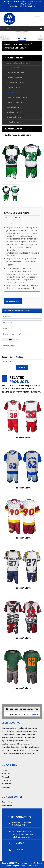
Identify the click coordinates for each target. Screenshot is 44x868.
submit (35, 714)
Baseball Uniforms (14, 78)
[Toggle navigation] (37, 19)
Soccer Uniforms (14, 68)
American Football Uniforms (18, 63)
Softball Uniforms (14, 122)
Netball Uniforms (14, 107)
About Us (6, 774)
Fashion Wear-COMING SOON (18, 135)
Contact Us (7, 787)
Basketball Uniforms (15, 73)
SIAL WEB (35, 866)
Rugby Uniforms (13, 88)
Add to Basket (13, 301)
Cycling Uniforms (14, 112)
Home (7, 45)
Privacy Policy (8, 777)
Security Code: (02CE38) (13, 357)
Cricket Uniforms (14, 117)
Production (6, 784)
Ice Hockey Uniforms (15, 83)
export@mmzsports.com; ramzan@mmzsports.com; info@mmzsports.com (24, 834)
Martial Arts (14, 129)
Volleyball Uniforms (15, 102)
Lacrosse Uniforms (15, 48)
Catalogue (6, 780)
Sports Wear (22, 45)
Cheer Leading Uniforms (17, 97)
